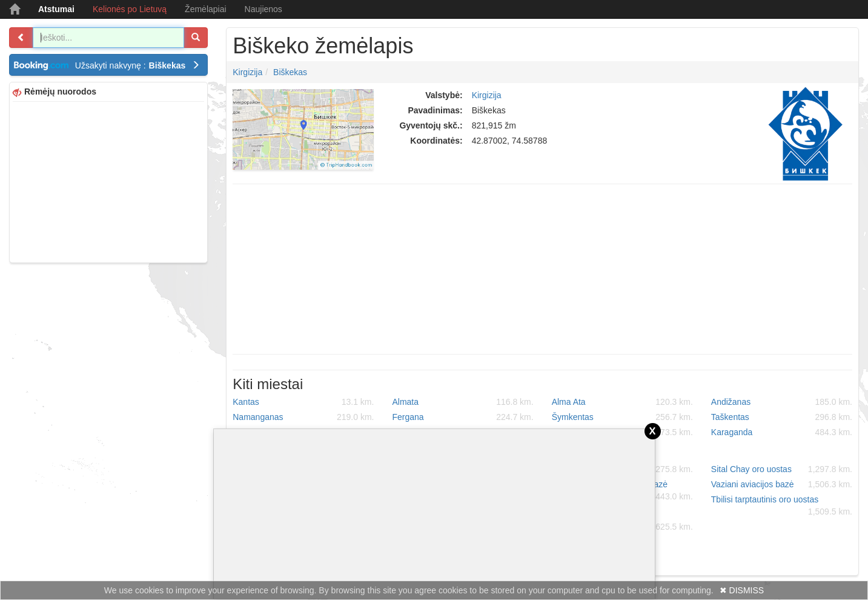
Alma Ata (622, 402)
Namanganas (303, 417)
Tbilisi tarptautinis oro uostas (782, 506)
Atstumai (56, 9)
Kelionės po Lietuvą (130, 9)
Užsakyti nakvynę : (137, 65)
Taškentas (782, 417)
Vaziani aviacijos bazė (782, 484)
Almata (462, 402)
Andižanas (782, 402)
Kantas (303, 402)
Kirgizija (247, 72)
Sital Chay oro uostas (782, 469)
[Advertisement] (108, 181)
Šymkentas (622, 417)
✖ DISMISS (742, 590)
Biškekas (290, 72)
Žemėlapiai (205, 9)
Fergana (462, 417)
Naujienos (263, 9)
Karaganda (782, 432)
